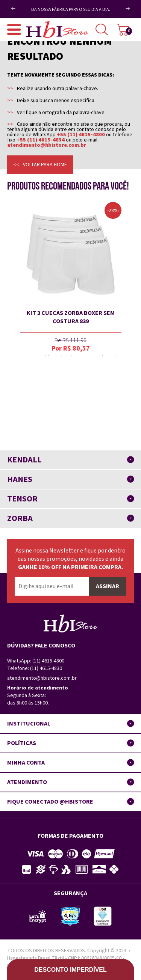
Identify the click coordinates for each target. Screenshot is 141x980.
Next (120, 11)
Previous (26, 5)
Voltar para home (45, 165)
